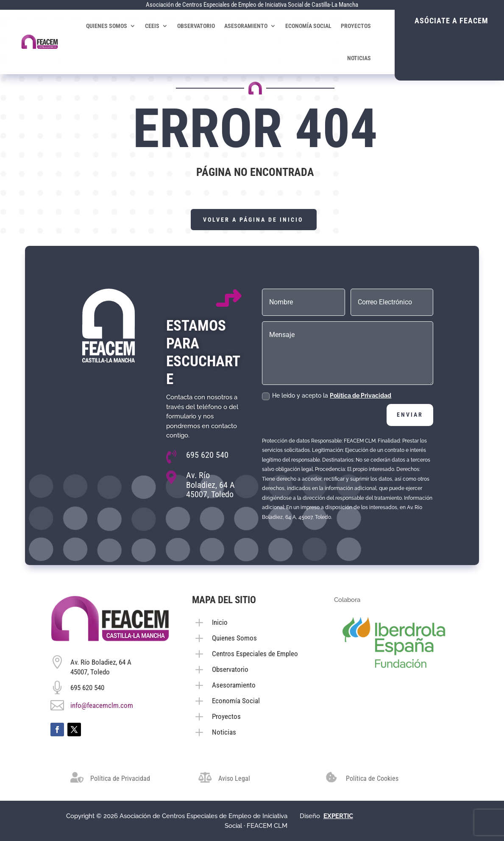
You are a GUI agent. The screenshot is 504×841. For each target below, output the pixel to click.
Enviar (410, 415)
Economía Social (310, 26)
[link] (338, 816)
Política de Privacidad (361, 395)
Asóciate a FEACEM (450, 21)
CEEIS (154, 26)
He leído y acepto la (327, 396)
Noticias (361, 58)
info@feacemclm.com (102, 705)
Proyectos (358, 26)
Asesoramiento (248, 26)
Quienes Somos (109, 26)
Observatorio (198, 26)
